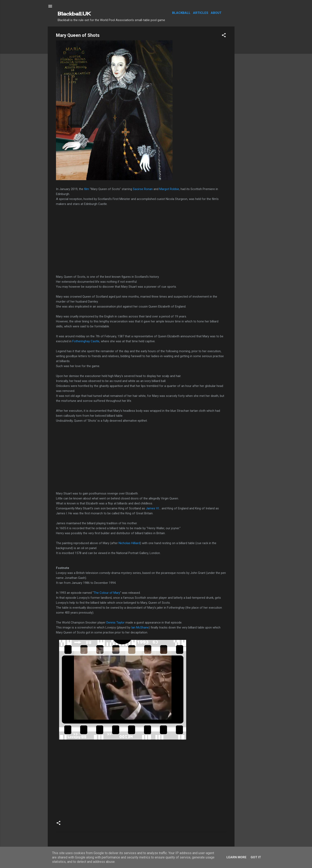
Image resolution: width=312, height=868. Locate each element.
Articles (201, 13)
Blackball (181, 13)
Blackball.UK (74, 14)
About (216, 13)
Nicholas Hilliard (129, 543)
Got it (256, 857)
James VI (152, 508)
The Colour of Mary (107, 593)
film (87, 189)
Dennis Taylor (116, 623)
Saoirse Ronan (143, 189)
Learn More (236, 857)
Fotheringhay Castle (86, 341)
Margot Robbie (169, 189)
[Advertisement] (251, 89)
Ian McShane (140, 627)
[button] (224, 36)
